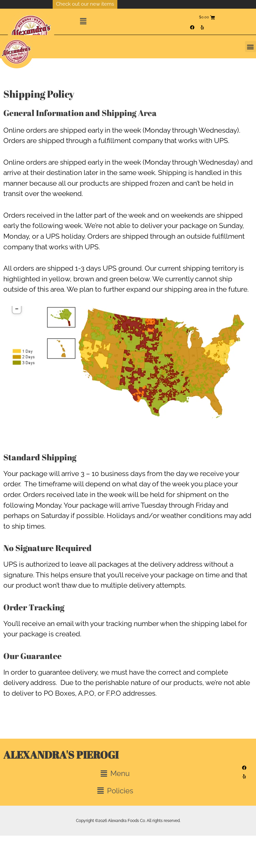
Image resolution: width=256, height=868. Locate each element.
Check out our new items (85, 4)
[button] (133, 22)
